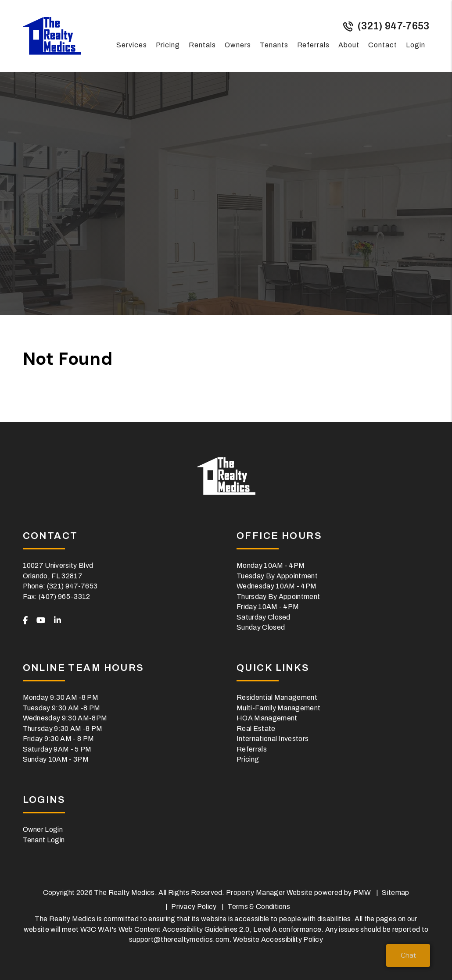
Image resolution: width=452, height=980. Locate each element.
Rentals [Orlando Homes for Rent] (202, 45)
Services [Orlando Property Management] (132, 45)
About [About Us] (349, 45)
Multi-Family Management (278, 708)
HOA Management (267, 718)
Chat (408, 955)
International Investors (273, 739)
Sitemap (395, 893)
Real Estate (256, 729)
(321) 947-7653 (393, 26)
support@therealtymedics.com (179, 939)
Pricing (168, 45)
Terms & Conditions (259, 907)
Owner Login (43, 829)
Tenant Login (44, 840)
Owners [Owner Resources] (238, 45)
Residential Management (277, 697)
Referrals (314, 45)
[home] (52, 35)
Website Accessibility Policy (278, 939)
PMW (362, 893)
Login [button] (416, 45)
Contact (383, 45)
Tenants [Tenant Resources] (274, 45)
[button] (25, 621)
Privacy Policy (194, 907)
